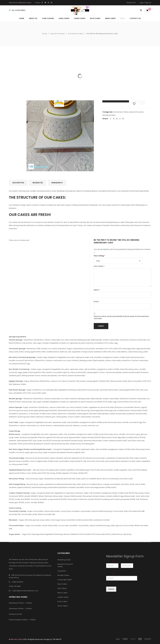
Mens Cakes (63, 593)
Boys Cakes (62, 584)
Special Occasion (58, 34)
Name (97, 290)
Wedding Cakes (109, 115)
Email (97, 302)
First (108, 569)
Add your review (109, 65)
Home (45, 34)
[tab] (18, 183)
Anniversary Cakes (76, 34)
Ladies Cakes (63, 597)
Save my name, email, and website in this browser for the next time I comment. (121, 317)
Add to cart (117, 99)
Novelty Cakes (63, 575)
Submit (111, 589)
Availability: (107, 62)
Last (122, 569)
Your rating (99, 256)
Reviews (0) (38, 183)
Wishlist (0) (131, 3)
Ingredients (57, 183)
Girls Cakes (62, 588)
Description (18, 183)
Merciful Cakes (17, 639)
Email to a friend (127, 65)
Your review (99, 266)
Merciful (23, 3)
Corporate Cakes (65, 580)
